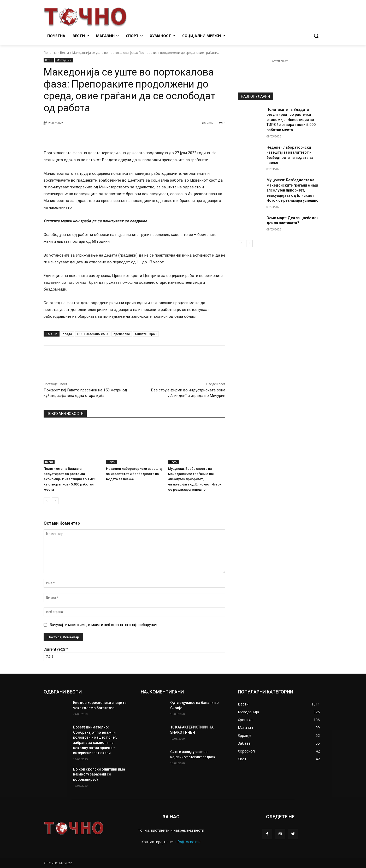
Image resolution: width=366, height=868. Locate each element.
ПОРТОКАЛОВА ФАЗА (93, 334)
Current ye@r (56, 649)
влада (67, 334)
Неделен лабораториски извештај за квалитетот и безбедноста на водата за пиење (134, 474)
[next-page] (55, 501)
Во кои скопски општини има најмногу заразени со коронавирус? (99, 774)
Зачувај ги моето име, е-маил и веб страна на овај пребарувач (104, 625)
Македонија (64, 60)
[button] (316, 36)
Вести (64, 53)
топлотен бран (146, 334)
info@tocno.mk (188, 842)
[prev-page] (47, 501)
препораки (122, 334)
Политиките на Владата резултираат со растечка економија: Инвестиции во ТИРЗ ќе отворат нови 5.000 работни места (70, 479)
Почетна (50, 53)
